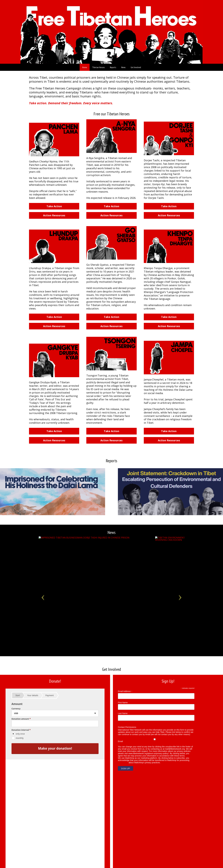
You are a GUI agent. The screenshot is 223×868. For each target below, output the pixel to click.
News (123, 67)
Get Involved (136, 67)
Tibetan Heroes (98, 67)
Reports (113, 67)
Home (85, 67)
